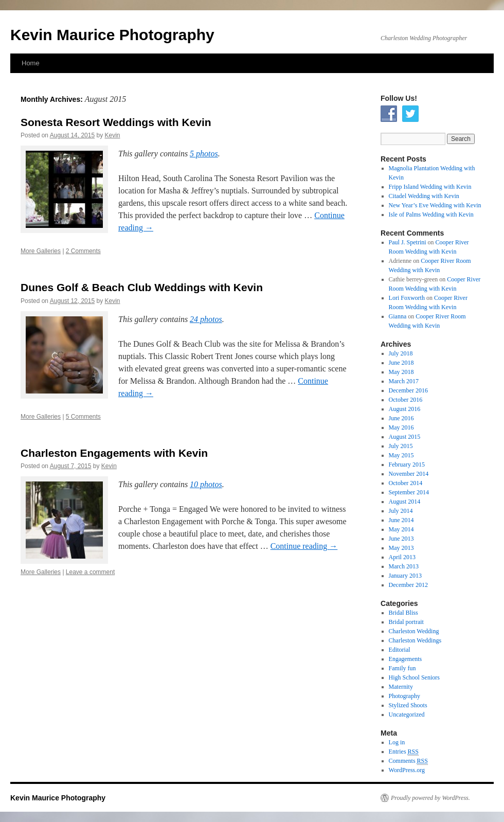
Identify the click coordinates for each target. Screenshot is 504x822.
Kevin (113, 135)
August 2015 (405, 437)
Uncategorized (407, 714)
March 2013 (404, 566)
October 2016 (406, 400)
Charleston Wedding (414, 631)
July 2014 (401, 511)
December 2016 (408, 390)
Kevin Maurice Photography (112, 35)
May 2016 (401, 427)
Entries (404, 752)
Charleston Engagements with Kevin (114, 453)
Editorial (400, 650)
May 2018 (401, 372)
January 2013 (405, 576)
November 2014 (409, 474)
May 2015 (401, 455)
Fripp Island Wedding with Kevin (430, 187)
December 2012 (408, 585)
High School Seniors (414, 677)
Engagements (406, 659)
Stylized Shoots (408, 705)
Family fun (402, 668)
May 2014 (401, 529)
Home (31, 63)
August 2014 (405, 502)
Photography (404, 696)
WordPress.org (407, 770)
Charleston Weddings (415, 640)
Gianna (398, 316)
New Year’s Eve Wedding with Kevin (435, 205)
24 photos (206, 319)
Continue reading (304, 546)
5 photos (204, 154)
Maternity (401, 687)
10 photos (206, 484)
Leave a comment (90, 572)
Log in (397, 742)
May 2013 (401, 548)
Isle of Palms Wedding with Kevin (431, 215)
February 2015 (407, 464)
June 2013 (401, 539)
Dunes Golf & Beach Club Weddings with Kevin (142, 287)
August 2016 (405, 409)
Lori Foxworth (407, 298)
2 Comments (83, 251)
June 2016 (401, 418)
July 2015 (401, 446)
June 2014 (401, 520)
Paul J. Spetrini (408, 242)
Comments (408, 761)
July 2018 (401, 353)
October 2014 (406, 483)
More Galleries (41, 251)
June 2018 (401, 363)
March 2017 (404, 381)
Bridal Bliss (403, 613)
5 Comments (83, 417)
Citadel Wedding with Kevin (424, 196)
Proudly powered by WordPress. (430, 798)
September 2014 (409, 492)
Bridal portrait (406, 622)
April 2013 (402, 557)
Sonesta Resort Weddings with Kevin (116, 122)
